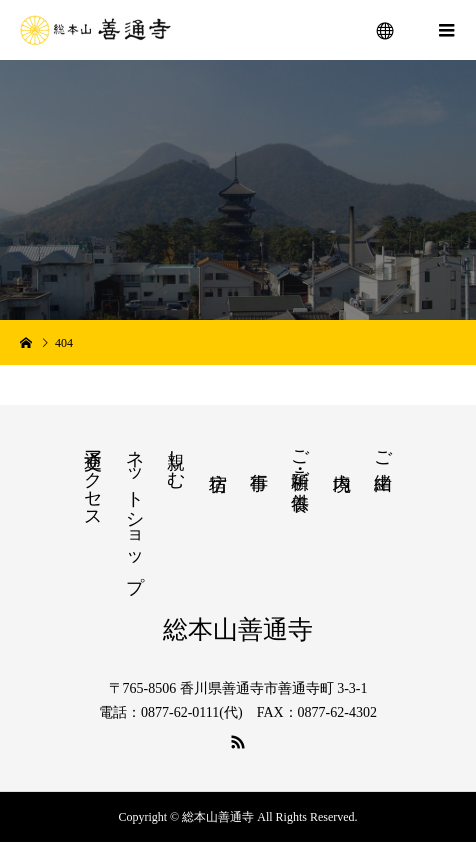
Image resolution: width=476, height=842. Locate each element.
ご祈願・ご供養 (300, 459)
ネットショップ (135, 510)
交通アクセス (93, 479)
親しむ (176, 458)
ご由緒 (383, 449)
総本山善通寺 (238, 629)
